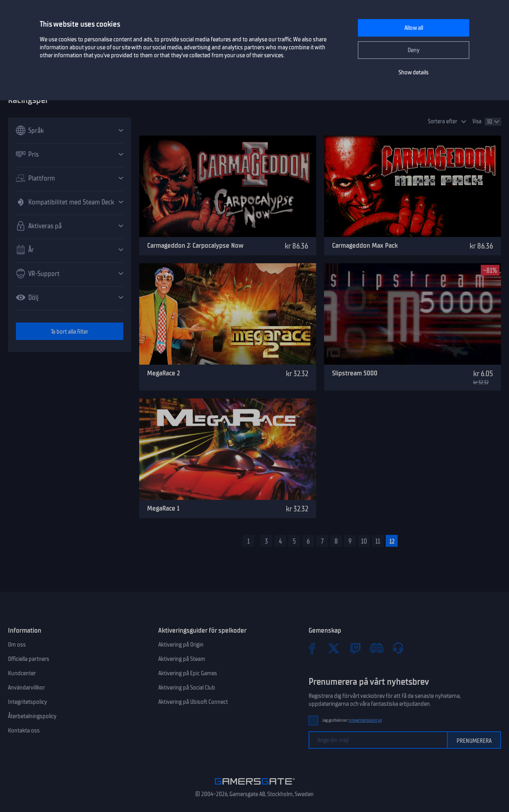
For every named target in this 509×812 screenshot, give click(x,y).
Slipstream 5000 (355, 373)
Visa (477, 121)
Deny (414, 50)
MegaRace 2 (163, 373)
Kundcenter (22, 673)
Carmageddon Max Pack (365, 245)
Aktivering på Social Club (187, 688)
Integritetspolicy (27, 702)
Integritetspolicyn (365, 720)
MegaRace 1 (163, 508)
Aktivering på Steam (182, 659)
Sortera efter (443, 121)
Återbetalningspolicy (32, 716)
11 (378, 541)
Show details (414, 72)
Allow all (414, 28)
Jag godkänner (352, 720)
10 (364, 541)
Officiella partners (29, 659)
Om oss (17, 645)
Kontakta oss (24, 730)
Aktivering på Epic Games (188, 673)
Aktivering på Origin (181, 645)
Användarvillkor (26, 688)
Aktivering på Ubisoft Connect (193, 702)
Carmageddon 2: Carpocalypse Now (195, 245)
